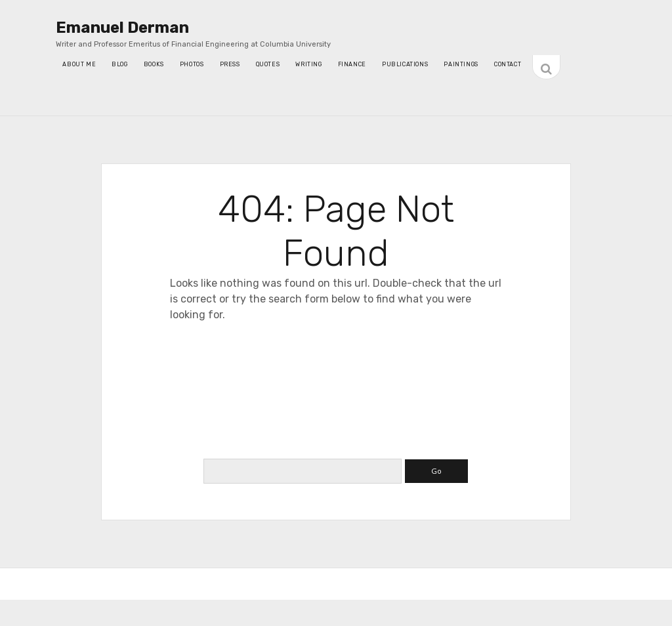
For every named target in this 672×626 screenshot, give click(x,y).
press (230, 64)
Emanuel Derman (122, 28)
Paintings (461, 64)
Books (154, 64)
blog (119, 64)
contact (508, 64)
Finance (352, 64)
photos (192, 64)
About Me (79, 64)
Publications (405, 64)
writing (308, 64)
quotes (268, 64)
